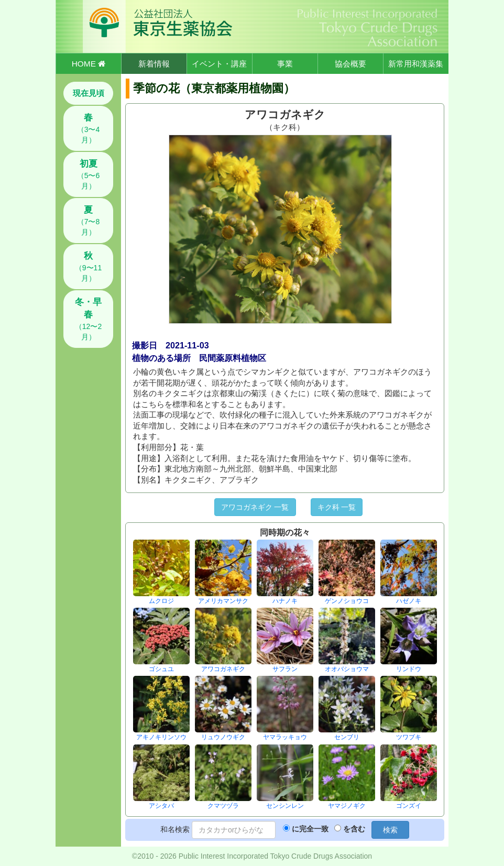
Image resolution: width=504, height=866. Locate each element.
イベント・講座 (219, 64)
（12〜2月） (88, 319)
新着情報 (154, 64)
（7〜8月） (89, 221)
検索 (390, 830)
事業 (285, 64)
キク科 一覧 (337, 507)
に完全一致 (310, 829)
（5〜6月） (89, 174)
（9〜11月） (88, 267)
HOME (89, 64)
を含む (354, 829)
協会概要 (350, 64)
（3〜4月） (89, 128)
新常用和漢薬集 (416, 64)
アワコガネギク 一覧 (255, 507)
